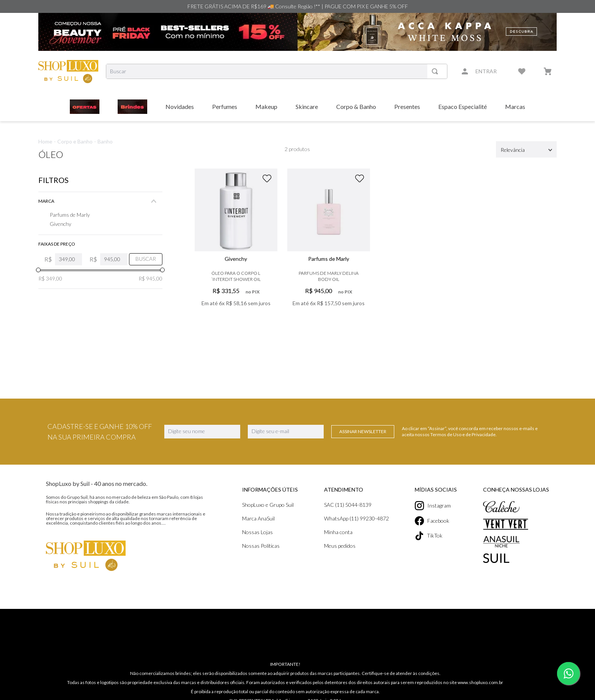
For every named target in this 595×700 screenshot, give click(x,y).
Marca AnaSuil (134, 518)
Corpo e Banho (75, 141)
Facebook (391, 521)
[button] (100, 201)
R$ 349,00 (50, 278)
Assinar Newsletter (363, 431)
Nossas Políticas (136, 546)
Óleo (51, 154)
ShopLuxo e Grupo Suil (143, 505)
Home (45, 141)
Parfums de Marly (70, 215)
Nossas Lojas (133, 532)
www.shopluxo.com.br (480, 674)
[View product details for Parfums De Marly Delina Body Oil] (329, 249)
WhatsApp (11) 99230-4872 (273, 518)
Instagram (391, 506)
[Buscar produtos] (436, 71)
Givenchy (61, 224)
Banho (105, 141)
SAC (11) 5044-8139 (264, 505)
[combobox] (277, 71)
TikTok (387, 536)
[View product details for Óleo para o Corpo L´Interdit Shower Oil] (236, 249)
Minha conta (255, 532)
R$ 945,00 (150, 278)
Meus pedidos (256, 546)
